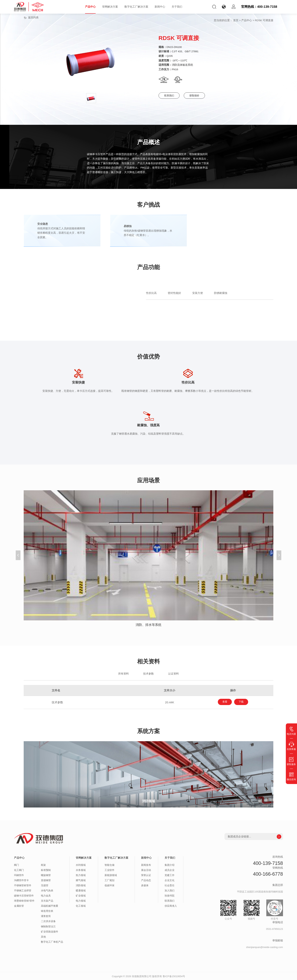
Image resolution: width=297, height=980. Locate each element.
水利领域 (81, 864)
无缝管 (45, 885)
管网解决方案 (110, 7)
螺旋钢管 (46, 875)
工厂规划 (109, 880)
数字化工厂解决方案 (136, 7)
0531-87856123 (275, 928)
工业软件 (109, 870)
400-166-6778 (268, 873)
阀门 (16, 864)
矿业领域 (81, 895)
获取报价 (201, 96)
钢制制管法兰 (48, 926)
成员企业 (170, 870)
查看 (222, 702)
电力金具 (46, 895)
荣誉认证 (146, 875)
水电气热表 (47, 890)
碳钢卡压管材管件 (24, 895)
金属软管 (19, 905)
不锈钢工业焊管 (23, 890)
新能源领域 (111, 875)
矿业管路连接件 (50, 931)
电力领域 (81, 900)
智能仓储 (109, 864)
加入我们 (170, 890)
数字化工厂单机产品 (52, 941)
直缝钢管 (46, 880)
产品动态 (146, 880)
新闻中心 (160, 7)
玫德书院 (170, 895)
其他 (43, 936)
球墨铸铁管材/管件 (24, 900)
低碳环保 (109, 885)
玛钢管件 (19, 875)
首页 (236, 20)
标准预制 (46, 870)
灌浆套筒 (46, 916)
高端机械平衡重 (50, 905)
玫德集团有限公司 (142, 976)
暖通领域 (81, 890)
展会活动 (146, 870)
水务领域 (81, 870)
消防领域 (81, 885)
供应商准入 (171, 905)
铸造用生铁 (47, 911)
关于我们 (177, 7)
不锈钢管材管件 (23, 885)
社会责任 (170, 885)
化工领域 (81, 905)
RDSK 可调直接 (264, 20)
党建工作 (170, 875)
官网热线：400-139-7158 (259, 7)
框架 (43, 864)
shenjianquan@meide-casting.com (264, 947)
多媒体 (145, 885)
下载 (244, 702)
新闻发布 (146, 864)
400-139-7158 (268, 862)
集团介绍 (170, 864)
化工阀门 (19, 870)
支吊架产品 (47, 900)
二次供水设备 (48, 921)
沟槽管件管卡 (21, 880)
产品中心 (90, 7)
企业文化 (170, 880)
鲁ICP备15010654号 (174, 976)
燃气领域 (81, 880)
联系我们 (171, 96)
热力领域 (81, 875)
